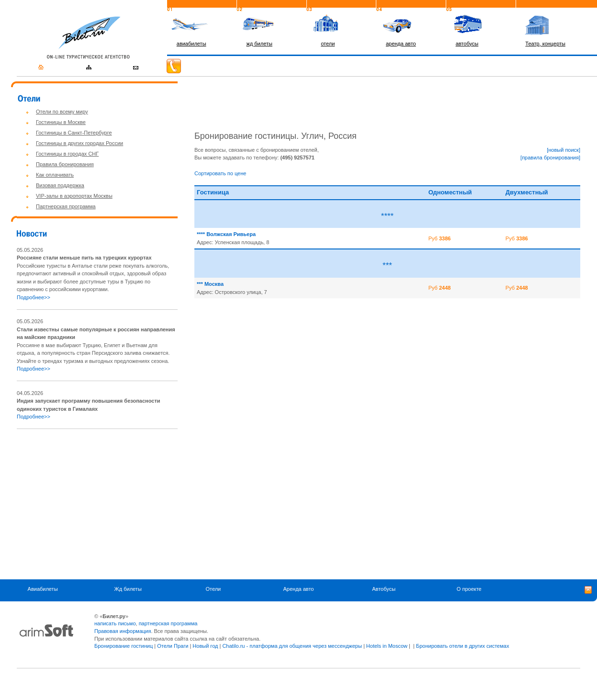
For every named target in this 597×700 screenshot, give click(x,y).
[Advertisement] (97, 504)
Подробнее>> (34, 297)
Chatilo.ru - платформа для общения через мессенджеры (292, 646)
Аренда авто (298, 589)
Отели (213, 589)
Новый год (205, 646)
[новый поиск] (563, 150)
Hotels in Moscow (387, 646)
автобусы (467, 44)
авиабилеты (191, 44)
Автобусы (384, 589)
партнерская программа (168, 623)
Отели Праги (173, 646)
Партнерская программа (66, 206)
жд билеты (259, 44)
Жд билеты (128, 589)
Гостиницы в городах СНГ (67, 154)
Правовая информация (123, 631)
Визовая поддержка (60, 185)
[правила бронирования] (550, 158)
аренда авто (401, 44)
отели (328, 44)
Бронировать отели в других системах (462, 646)
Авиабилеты (43, 589)
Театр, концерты (545, 44)
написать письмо (115, 623)
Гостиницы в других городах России (79, 143)
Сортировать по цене (220, 173)
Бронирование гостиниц (124, 646)
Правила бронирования (65, 164)
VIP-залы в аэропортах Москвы (74, 196)
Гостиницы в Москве (61, 122)
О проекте (469, 589)
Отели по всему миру (62, 112)
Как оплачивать (55, 175)
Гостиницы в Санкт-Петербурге (74, 133)
